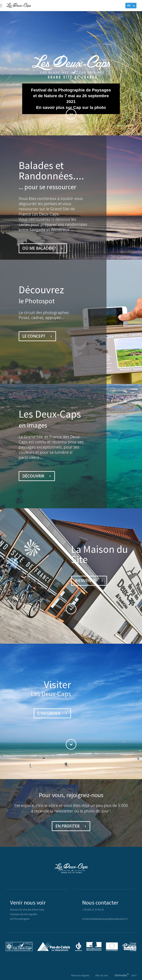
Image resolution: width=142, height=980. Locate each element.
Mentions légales (80, 975)
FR (129, 5)
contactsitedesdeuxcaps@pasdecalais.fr (105, 919)
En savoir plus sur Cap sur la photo (71, 107)
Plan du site (102, 975)
